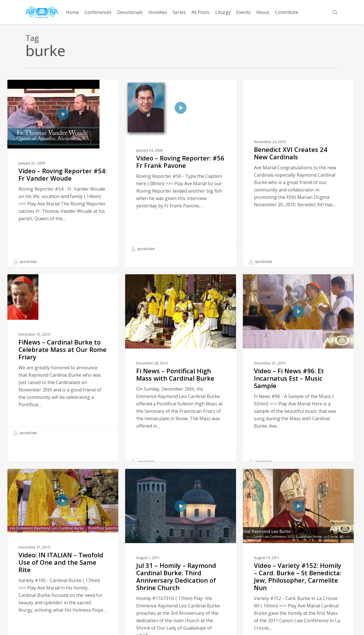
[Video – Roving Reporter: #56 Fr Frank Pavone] (180, 167)
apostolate (25, 262)
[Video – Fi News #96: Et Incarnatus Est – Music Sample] (298, 380)
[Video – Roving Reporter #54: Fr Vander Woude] (63, 173)
